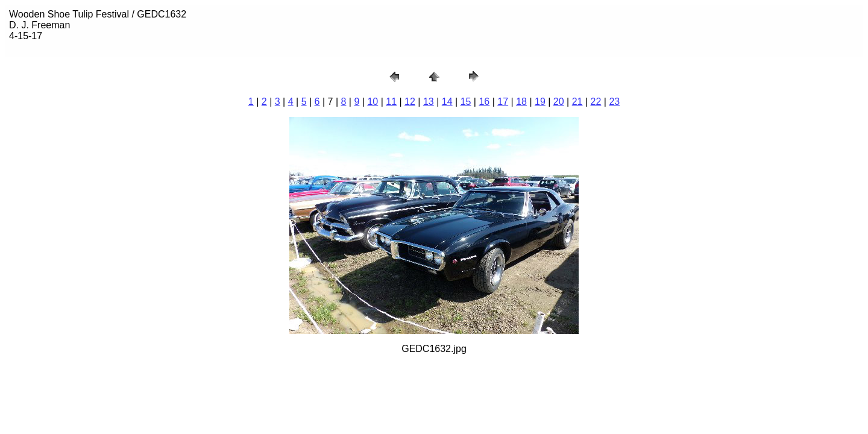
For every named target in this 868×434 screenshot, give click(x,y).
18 (521, 102)
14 (447, 102)
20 (559, 102)
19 (540, 102)
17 (503, 102)
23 (614, 102)
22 (596, 102)
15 (466, 102)
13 (429, 102)
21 (577, 102)
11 (391, 102)
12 (410, 102)
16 (484, 102)
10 (373, 102)
